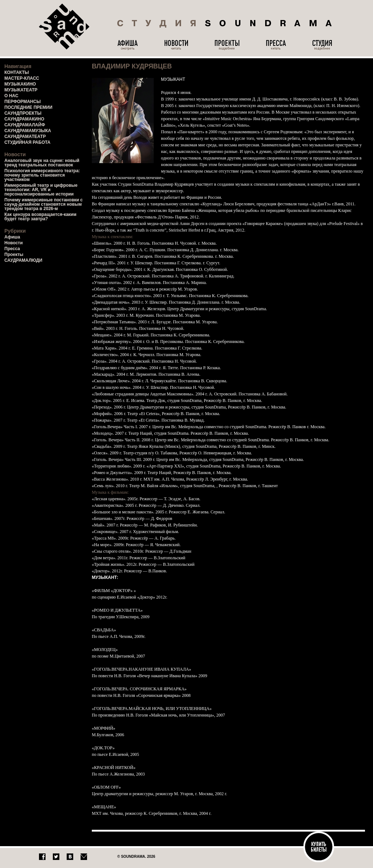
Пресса (12, 249)
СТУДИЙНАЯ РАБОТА (27, 142)
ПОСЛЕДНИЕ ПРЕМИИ (28, 107)
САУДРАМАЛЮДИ (23, 260)
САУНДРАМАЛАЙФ (25, 125)
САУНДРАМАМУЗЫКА (28, 131)
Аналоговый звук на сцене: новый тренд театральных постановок (42, 163)
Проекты (14, 255)
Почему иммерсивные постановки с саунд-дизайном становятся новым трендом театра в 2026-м (44, 204)
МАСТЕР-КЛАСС (22, 78)
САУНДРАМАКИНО (24, 119)
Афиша (12, 237)
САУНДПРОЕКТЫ (23, 113)
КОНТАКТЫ (17, 72)
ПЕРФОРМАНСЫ (23, 102)
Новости (13, 243)
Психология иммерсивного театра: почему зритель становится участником (42, 175)
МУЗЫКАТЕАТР (21, 90)
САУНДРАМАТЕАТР (25, 137)
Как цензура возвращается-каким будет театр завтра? (40, 217)
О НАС (11, 96)
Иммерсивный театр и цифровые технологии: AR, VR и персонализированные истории (41, 190)
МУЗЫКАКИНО (20, 84)
